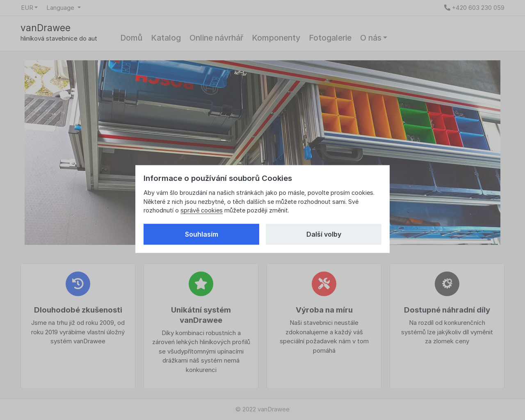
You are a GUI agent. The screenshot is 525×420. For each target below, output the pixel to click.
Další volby (324, 234)
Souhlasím (202, 234)
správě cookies (202, 210)
